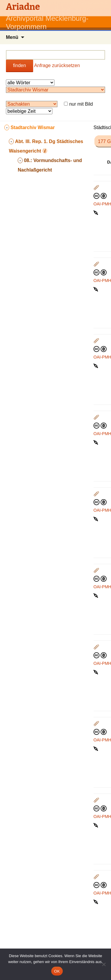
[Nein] (104, 964)
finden (20, 65)
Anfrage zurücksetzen (57, 65)
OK (57, 971)
